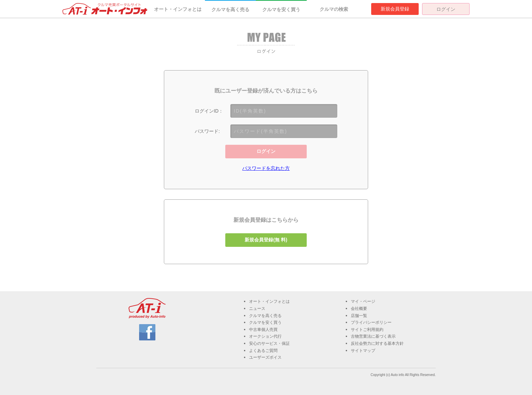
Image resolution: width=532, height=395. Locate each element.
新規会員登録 (395, 9)
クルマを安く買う (281, 9)
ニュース (257, 309)
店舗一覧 (359, 316)
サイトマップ (363, 351)
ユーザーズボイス (265, 357)
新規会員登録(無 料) (266, 240)
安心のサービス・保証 (269, 343)
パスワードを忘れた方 (266, 168)
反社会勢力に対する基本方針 (377, 343)
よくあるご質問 (263, 351)
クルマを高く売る (230, 9)
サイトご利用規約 (367, 330)
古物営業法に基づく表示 (373, 336)
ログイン (446, 9)
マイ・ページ (363, 301)
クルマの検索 (334, 9)
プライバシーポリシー (371, 322)
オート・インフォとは (178, 9)
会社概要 (359, 309)
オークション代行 (265, 336)
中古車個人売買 (263, 330)
